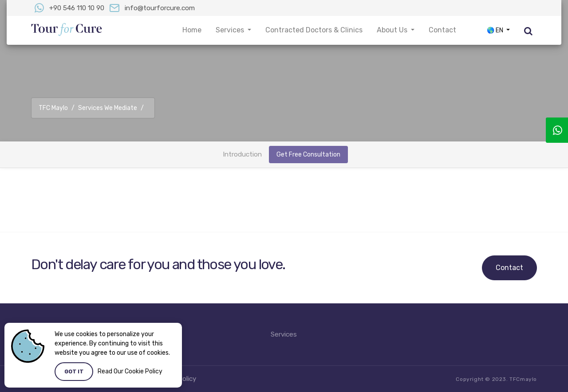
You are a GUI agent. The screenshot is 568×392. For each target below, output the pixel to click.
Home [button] (192, 30)
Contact (509, 268)
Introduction (242, 154)
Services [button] (231, 30)
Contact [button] (442, 30)
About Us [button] (393, 30)
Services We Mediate (108, 108)
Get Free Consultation (308, 155)
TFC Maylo (53, 108)
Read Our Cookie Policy (130, 371)
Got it (74, 372)
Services (284, 334)
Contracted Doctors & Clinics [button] (314, 30)
